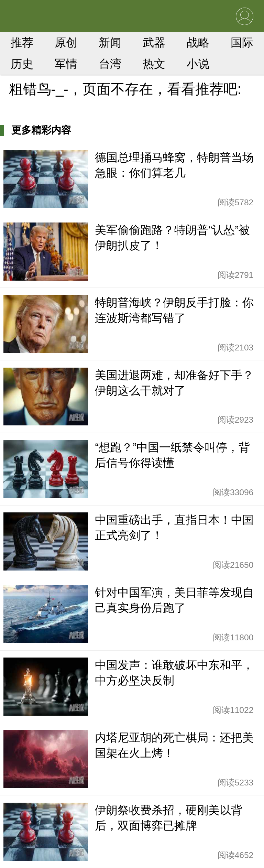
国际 (242, 42)
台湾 (110, 64)
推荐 (22, 42)
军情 (66, 64)
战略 (198, 42)
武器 (154, 42)
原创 (66, 42)
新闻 (110, 42)
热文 (154, 64)
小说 (198, 64)
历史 (22, 64)
